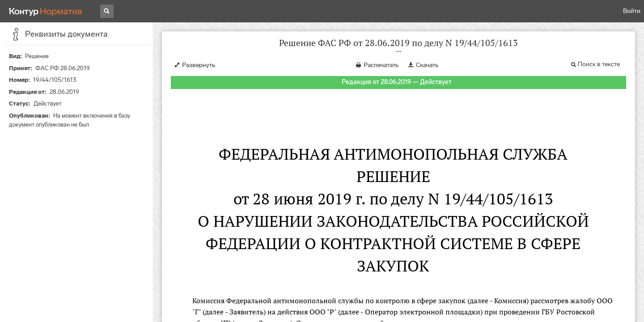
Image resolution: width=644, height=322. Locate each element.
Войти (632, 11)
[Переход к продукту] (46, 11)
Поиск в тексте (599, 64)
